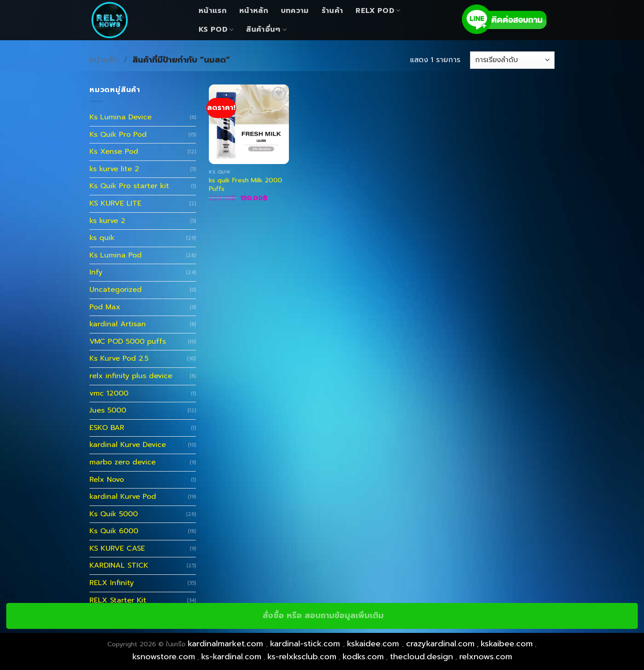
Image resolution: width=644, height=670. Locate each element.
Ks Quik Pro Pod (118, 135)
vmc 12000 (109, 393)
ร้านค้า (333, 11)
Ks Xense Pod (114, 152)
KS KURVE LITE (115, 203)
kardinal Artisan (118, 324)
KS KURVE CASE (117, 548)
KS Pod (216, 29)
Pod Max (105, 307)
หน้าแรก (213, 11)
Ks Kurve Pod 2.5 (119, 358)
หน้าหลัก (254, 11)
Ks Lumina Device (121, 117)
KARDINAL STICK (119, 565)
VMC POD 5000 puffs (128, 341)
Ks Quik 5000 (114, 514)
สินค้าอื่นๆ (266, 29)
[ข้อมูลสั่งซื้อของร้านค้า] (512, 60)
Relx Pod (378, 11)
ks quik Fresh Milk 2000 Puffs (246, 184)
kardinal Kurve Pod (123, 497)
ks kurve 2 (107, 221)
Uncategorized (116, 290)
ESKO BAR (107, 428)
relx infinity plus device (131, 376)
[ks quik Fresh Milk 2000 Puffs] (249, 124)
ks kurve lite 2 (114, 169)
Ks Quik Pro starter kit (129, 186)
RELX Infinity (112, 583)
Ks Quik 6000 (114, 531)
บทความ (295, 11)
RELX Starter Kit (118, 600)
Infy (96, 272)
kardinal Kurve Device (128, 445)
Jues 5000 (108, 410)
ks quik (102, 238)
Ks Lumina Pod (116, 255)
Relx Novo (107, 480)
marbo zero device (123, 462)
